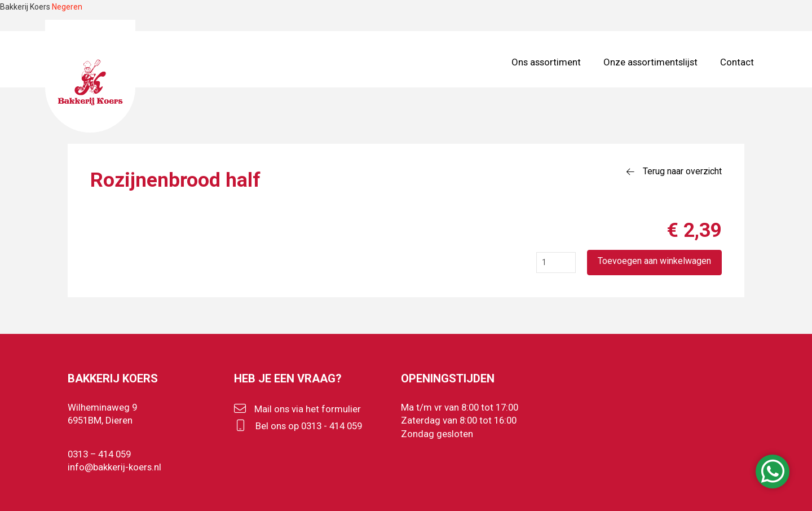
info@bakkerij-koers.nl (114, 467)
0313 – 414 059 (99, 454)
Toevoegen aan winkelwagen (654, 261)
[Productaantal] (556, 263)
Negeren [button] (67, 7)
